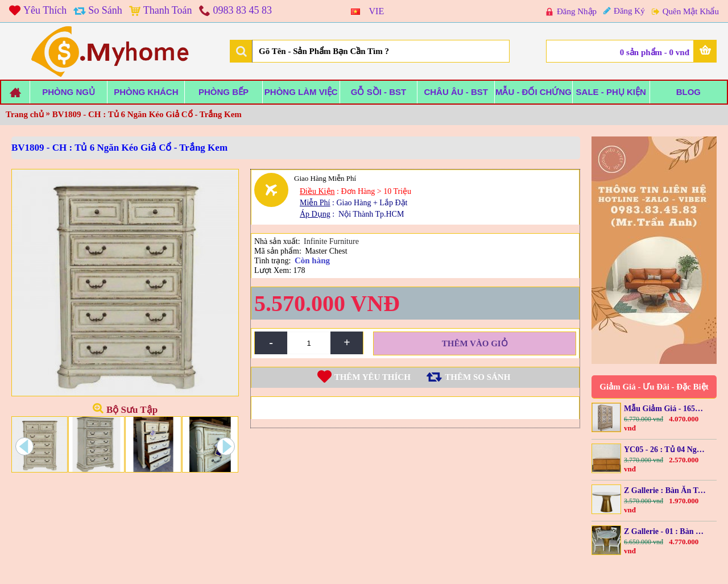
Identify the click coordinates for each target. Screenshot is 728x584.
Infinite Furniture (331, 245)
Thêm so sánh (477, 380)
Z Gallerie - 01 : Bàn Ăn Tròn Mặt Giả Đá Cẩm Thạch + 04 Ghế (665, 531)
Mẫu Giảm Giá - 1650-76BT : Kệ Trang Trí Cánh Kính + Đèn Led (665, 409)
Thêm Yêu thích (373, 380)
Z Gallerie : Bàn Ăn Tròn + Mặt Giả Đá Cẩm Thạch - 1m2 (665, 490)
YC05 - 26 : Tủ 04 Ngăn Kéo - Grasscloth (665, 450)
